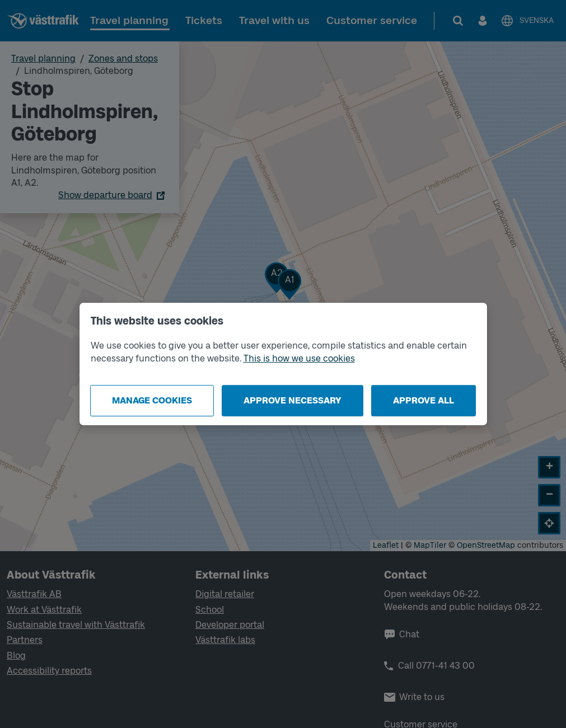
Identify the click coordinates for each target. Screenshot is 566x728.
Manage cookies (152, 400)
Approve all (424, 400)
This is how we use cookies (299, 358)
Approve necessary (293, 400)
